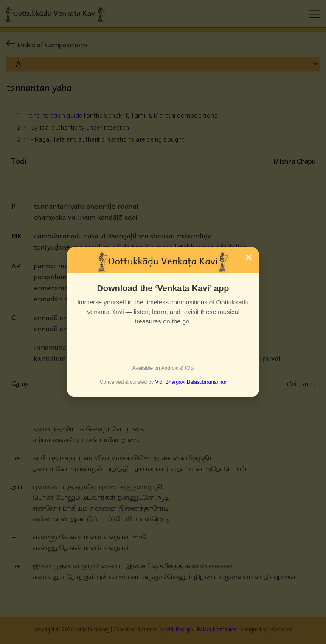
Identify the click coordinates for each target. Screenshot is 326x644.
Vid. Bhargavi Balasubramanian (191, 382)
